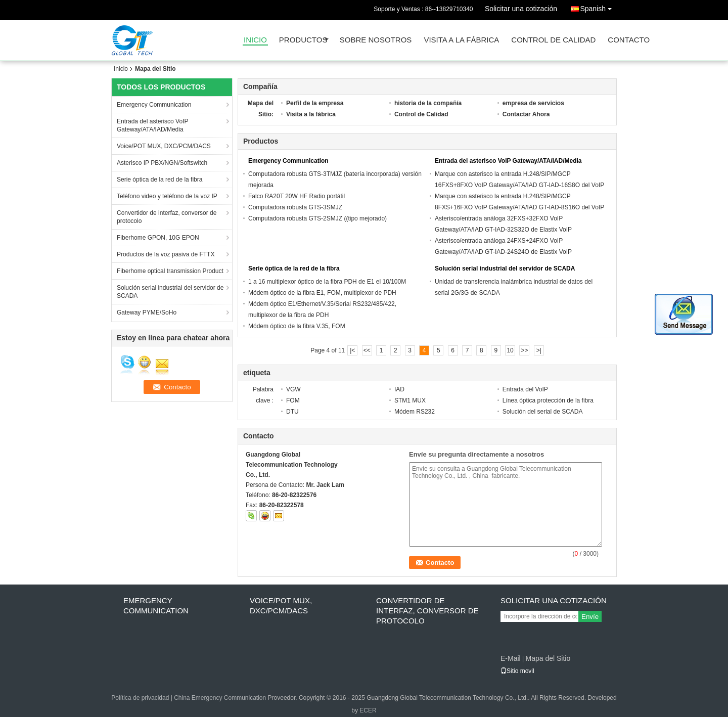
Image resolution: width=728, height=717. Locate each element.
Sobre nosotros (376, 40)
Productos (303, 40)
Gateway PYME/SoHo (147, 312)
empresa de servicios (533, 103)
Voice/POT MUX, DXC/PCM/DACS (164, 146)
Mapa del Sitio (548, 658)
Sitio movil (517, 671)
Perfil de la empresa (315, 103)
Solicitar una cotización (521, 9)
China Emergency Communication (220, 698)
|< (352, 350)
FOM (293, 400)
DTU (292, 412)
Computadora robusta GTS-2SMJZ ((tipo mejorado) (317, 218)
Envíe (590, 617)
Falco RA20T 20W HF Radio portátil (297, 196)
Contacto (629, 40)
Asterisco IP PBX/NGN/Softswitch (162, 163)
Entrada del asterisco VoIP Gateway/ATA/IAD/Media (152, 125)
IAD (399, 389)
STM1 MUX (410, 400)
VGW (293, 389)
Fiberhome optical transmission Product (170, 271)
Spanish (598, 7)
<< (367, 350)
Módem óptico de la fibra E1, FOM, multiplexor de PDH (322, 293)
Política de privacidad (140, 698)
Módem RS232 (415, 412)
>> (524, 350)
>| (539, 350)
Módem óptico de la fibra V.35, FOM (297, 326)
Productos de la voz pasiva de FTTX (166, 254)
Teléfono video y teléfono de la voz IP (167, 196)
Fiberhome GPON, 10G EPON (158, 238)
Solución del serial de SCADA (543, 412)
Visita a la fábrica (461, 40)
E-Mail (511, 658)
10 (510, 350)
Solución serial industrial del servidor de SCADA (170, 292)
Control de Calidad (553, 40)
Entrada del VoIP (525, 389)
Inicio (255, 40)
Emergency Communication (154, 105)
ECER (368, 710)
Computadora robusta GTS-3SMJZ (295, 207)
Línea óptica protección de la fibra (548, 400)
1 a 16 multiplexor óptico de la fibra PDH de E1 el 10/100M (327, 282)
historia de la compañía (428, 103)
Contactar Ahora (526, 114)
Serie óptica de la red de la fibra (160, 180)
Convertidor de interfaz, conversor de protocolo (167, 217)
